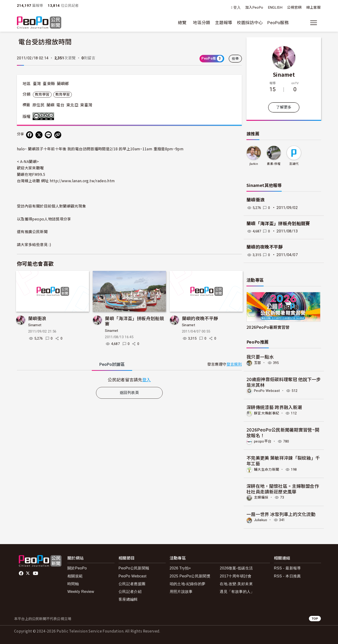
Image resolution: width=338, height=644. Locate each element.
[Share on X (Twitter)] (39, 135)
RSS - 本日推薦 (287, 575)
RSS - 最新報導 (287, 567)
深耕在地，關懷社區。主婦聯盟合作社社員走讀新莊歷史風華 (283, 488)
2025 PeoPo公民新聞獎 (190, 575)
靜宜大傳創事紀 (267, 413)
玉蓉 (258, 363)
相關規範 (75, 575)
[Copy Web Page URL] (58, 135)
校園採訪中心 (250, 23)
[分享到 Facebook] (30, 135)
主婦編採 (262, 497)
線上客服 (313, 8)
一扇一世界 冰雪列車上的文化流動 (281, 513)
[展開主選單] (314, 23)
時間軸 (73, 583)
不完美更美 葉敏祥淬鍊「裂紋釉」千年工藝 (283, 460)
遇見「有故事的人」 (237, 591)
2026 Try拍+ (180, 567)
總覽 (182, 23)
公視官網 (294, 8)
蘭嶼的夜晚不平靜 (200, 318)
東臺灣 (86, 105)
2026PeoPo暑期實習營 (268, 327)
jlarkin (254, 164)
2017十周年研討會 (236, 575)
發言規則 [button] (234, 364)
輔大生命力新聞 (267, 469)
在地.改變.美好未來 (236, 583)
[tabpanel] (129, 380)
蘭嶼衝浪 (37, 318)
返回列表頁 (129, 393)
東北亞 (72, 105)
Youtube (36, 572)
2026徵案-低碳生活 (236, 567)
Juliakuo (261, 519)
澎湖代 (294, 164)
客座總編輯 (128, 599)
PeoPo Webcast (268, 391)
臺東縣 (49, 84)
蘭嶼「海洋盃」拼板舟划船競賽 (134, 321)
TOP (315, 618)
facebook (21, 572)
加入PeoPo (254, 8)
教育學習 (42, 95)
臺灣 (37, 84)
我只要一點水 (260, 357)
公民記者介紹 (130, 591)
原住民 (38, 105)
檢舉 (235, 59)
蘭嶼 (51, 105)
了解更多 (284, 107)
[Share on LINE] (48, 135)
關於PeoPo (77, 567)
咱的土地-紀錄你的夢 (188, 583)
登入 (237, 8)
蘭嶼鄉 (63, 84)
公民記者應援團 (132, 583)
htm (82, 181)
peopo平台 (263, 441)
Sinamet (35, 325)
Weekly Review (81, 591)
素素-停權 (274, 164)
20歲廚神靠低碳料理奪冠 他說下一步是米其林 (284, 382)
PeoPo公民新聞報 (134, 567)
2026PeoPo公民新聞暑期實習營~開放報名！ (283, 432)
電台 (60, 105)
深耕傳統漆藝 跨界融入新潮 (274, 407)
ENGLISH (275, 8)
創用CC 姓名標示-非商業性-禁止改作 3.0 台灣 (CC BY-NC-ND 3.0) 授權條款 (44, 116)
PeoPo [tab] (112, 364)
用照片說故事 (181, 591)
